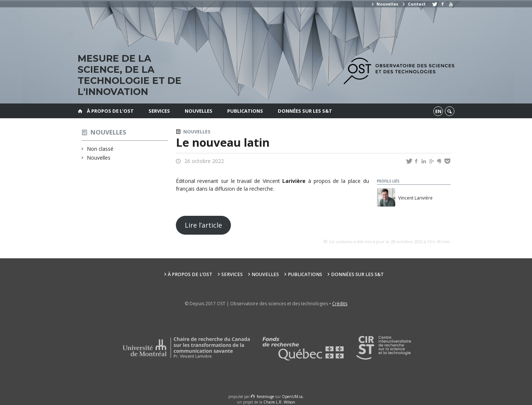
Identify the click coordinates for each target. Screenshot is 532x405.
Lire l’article (203, 225)
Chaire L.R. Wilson (279, 402)
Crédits (340, 304)
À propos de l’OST (110, 111)
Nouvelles (384, 4)
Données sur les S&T (305, 111)
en (438, 111)
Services (159, 111)
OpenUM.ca (292, 397)
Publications (245, 111)
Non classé (100, 149)
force (265, 397)
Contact (413, 4)
